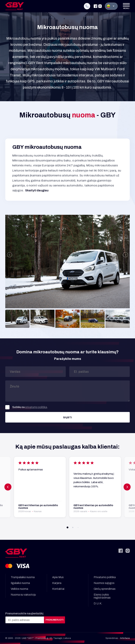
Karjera (57, 583)
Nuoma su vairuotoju (23, 595)
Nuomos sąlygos (104, 583)
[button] (67, 527)
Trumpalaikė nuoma (23, 577)
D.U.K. (98, 603)
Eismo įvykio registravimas (102, 596)
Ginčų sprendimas (105, 589)
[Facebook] (95, 6)
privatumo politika (36, 407)
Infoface (125, 638)
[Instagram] (100, 6)
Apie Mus (58, 577)
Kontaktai (58, 589)
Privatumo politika (105, 577)
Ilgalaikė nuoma (20, 583)
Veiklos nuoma (19, 589)
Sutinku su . (27, 407)
